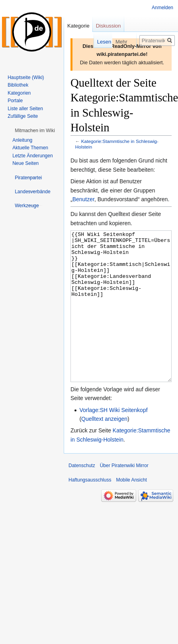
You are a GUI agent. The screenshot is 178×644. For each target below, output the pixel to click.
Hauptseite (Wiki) (26, 77)
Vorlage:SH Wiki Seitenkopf (113, 440)
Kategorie (78, 26)
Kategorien (19, 93)
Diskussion (109, 26)
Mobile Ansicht (131, 510)
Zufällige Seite (23, 116)
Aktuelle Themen (30, 148)
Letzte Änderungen (32, 156)
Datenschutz (82, 495)
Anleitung (22, 140)
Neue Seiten (25, 163)
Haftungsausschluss (90, 510)
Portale (15, 101)
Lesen (95, 42)
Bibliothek (18, 85)
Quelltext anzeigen (104, 449)
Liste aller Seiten (25, 109)
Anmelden (162, 8)
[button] (35, 131)
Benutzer (83, 199)
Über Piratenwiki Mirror (124, 495)
